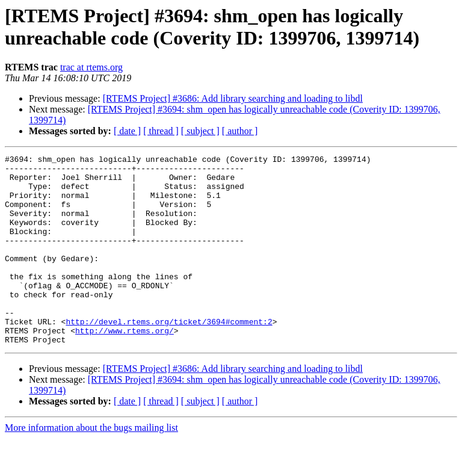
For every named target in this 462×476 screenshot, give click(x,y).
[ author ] (240, 131)
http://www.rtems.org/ (125, 366)
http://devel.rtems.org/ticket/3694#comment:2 (169, 356)
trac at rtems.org (91, 67)
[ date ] (127, 131)
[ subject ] (200, 131)
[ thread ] (161, 131)
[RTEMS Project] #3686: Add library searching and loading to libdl (233, 98)
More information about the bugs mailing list (91, 465)
